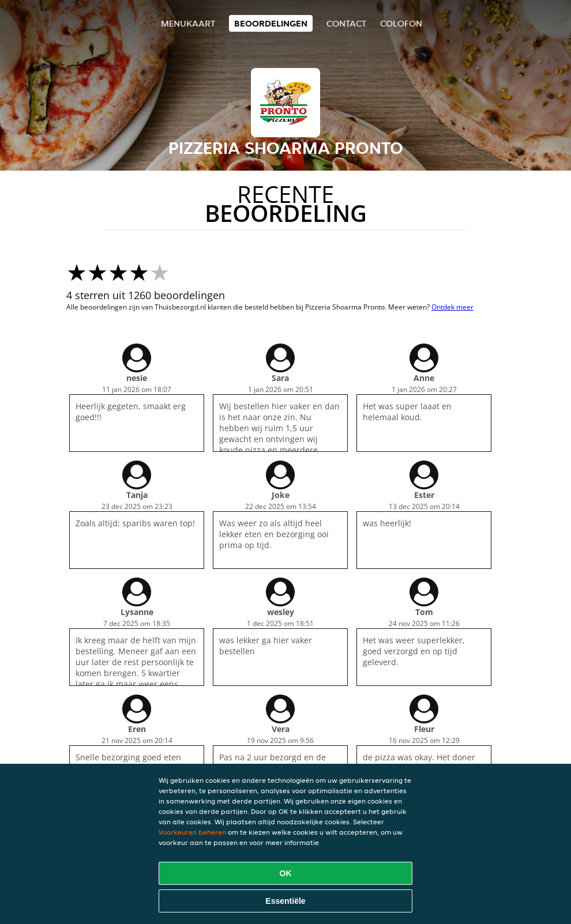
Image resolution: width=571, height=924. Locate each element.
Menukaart (188, 23)
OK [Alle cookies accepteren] (286, 873)
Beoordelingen (271, 23)
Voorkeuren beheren (192, 832)
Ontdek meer (452, 307)
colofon (401, 23)
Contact (346, 23)
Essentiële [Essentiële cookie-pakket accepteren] (285, 901)
